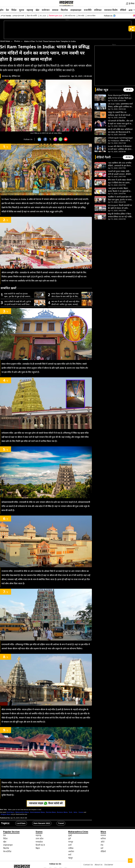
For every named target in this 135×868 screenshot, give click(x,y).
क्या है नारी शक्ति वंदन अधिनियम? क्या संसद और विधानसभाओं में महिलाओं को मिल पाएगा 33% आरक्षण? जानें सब (120, 131)
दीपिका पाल (16, 76)
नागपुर (71, 842)
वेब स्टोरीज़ (7, 851)
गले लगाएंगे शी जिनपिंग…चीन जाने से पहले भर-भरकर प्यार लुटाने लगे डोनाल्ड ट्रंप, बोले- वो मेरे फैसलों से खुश (120, 122)
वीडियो (123, 10)
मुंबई (70, 835)
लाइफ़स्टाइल (76, 10)
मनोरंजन (46, 10)
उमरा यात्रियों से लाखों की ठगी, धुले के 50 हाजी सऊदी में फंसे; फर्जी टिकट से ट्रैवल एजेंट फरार (18, 303)
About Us (99, 865)
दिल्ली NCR (40, 845)
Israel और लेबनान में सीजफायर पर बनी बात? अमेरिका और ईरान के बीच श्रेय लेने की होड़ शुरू (120, 148)
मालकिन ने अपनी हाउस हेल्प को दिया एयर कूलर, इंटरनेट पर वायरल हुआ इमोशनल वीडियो (120, 198)
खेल (37, 10)
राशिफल (98, 10)
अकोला (71, 851)
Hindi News (5, 41)
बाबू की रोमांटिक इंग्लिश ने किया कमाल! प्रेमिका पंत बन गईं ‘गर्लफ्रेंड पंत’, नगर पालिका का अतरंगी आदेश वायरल (120, 215)
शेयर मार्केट (81, 16)
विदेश (14, 10)
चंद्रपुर (70, 858)
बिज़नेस (64, 10)
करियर (103, 838)
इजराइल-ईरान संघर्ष (18, 16)
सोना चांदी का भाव (70, 16)
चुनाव (22, 10)
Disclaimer (109, 865)
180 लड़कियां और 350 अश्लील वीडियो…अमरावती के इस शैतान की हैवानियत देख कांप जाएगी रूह (120, 164)
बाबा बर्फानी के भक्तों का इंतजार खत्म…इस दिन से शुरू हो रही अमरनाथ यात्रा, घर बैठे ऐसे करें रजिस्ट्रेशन (18, 295)
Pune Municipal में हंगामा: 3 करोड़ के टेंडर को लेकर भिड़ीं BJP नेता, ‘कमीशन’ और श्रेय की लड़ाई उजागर (120, 97)
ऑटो (103, 842)
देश (7, 10)
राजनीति (88, 10)
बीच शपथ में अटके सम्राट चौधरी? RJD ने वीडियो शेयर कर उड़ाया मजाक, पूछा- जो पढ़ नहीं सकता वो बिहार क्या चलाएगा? (120, 181)
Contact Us (88, 865)
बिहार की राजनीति (32, 16)
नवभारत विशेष (111, 10)
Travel (61, 823)
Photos (17, 41)
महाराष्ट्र (30, 10)
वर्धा (70, 855)
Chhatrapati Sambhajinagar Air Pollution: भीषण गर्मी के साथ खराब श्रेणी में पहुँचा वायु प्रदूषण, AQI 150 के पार (120, 139)
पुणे (70, 838)
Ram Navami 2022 (42, 823)
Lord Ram (21, 823)
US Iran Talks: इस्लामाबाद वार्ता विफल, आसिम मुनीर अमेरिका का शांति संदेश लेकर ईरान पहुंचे (120, 105)
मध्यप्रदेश (39, 842)
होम (2, 10)
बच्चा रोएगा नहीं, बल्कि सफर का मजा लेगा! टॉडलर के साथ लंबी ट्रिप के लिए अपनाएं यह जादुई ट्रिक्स (65, 295)
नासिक (71, 848)
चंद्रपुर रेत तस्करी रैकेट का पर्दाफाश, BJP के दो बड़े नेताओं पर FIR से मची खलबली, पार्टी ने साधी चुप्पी (120, 114)
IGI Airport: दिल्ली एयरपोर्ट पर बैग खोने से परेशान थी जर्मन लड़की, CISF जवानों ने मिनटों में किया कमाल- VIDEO (120, 207)
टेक (102, 845)
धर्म (102, 848)
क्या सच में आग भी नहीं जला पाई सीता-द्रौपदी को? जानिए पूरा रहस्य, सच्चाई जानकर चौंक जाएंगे (66, 303)
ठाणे (70, 845)
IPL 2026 (43, 16)
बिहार (38, 848)
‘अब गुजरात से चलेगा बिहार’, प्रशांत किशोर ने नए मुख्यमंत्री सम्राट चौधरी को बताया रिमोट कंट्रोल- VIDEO (120, 190)
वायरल (55, 10)
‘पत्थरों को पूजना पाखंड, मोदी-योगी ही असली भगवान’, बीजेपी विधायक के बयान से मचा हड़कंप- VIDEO (120, 173)
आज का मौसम (91, 16)
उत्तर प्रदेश (40, 838)
